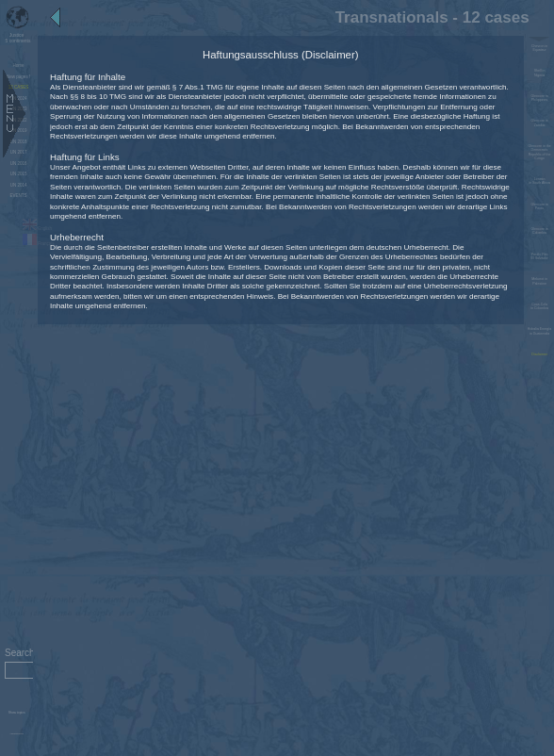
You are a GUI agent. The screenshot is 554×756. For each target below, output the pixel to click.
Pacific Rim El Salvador (540, 256)
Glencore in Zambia (540, 123)
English (37, 229)
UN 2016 (19, 164)
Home (19, 66)
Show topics (17, 713)
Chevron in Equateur (539, 48)
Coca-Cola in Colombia (539, 306)
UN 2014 (19, 185)
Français (39, 244)
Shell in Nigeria (540, 73)
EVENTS (19, 196)
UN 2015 (19, 174)
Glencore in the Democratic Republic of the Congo (540, 152)
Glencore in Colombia (540, 231)
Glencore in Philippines (540, 98)
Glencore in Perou (540, 206)
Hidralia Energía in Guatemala (539, 331)
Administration (16, 734)
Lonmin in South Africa (539, 181)
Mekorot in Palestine (539, 281)
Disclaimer (539, 354)
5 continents (17, 38)
